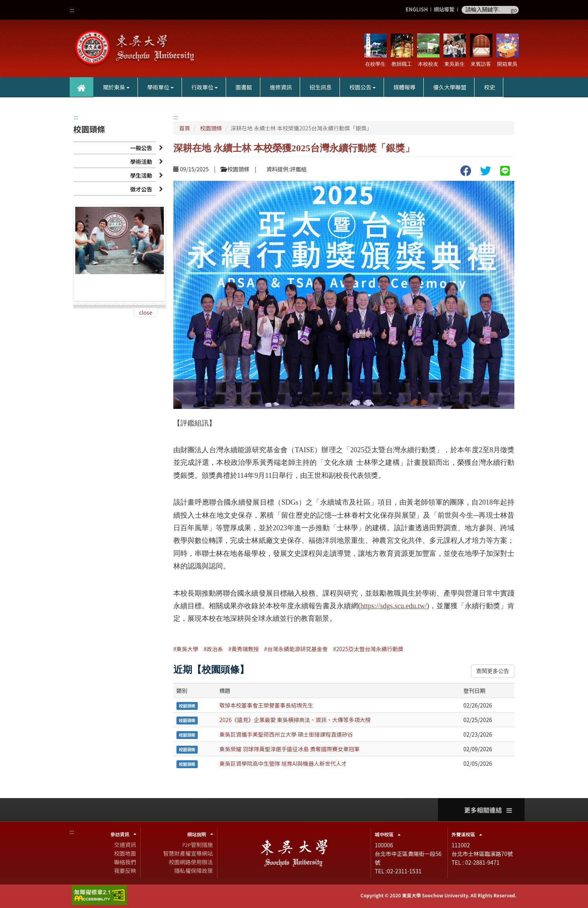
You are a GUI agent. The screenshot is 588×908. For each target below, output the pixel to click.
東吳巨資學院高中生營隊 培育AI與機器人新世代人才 (283, 763)
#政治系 (213, 649)
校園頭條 (211, 128)
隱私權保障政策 (194, 871)
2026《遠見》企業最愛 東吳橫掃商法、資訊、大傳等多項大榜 (295, 720)
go (514, 10)
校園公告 (363, 87)
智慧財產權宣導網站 (188, 853)
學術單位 (160, 87)
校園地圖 (125, 853)
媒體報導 (404, 87)
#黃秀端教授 (244, 649)
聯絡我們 (125, 862)
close (146, 312)
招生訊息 (321, 87)
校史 (490, 87)
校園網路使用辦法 (191, 862)
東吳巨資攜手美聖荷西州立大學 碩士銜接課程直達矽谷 (286, 734)
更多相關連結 (488, 810)
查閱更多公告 (493, 671)
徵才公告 (141, 189)
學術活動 (141, 162)
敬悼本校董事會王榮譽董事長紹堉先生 (266, 705)
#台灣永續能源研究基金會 (296, 649)
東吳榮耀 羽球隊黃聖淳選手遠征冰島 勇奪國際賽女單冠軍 (289, 749)
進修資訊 (281, 87)
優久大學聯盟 (450, 87)
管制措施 (198, 845)
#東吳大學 (186, 649)
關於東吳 (116, 87)
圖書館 (244, 87)
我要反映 (125, 871)
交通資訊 (125, 845)
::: (72, 10)
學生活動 (141, 175)
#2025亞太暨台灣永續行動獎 (368, 649)
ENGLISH (417, 10)
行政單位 (205, 87)
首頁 (185, 128)
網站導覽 (444, 10)
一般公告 (141, 148)
